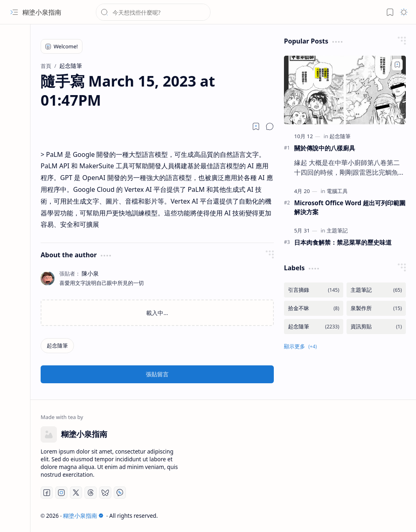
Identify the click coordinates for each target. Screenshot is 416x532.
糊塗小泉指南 (42, 12)
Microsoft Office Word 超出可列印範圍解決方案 (350, 207)
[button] (14, 12)
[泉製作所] (376, 308)
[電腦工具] (337, 191)
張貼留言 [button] (157, 374)
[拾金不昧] (314, 308)
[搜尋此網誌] (153, 12)
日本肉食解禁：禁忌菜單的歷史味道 (343, 242)
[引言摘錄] (314, 290)
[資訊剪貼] (376, 327)
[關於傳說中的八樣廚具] (345, 90)
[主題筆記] (337, 230)
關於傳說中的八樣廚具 (325, 148)
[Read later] (256, 126)
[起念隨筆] (57, 346)
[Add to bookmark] (397, 65)
